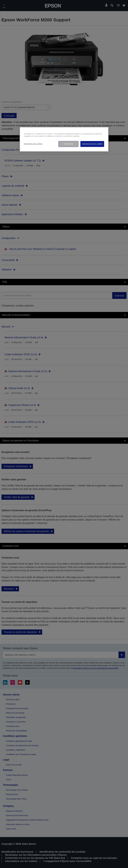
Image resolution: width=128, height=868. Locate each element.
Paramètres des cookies (33, 144)
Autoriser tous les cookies (92, 144)
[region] (64, 139)
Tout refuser (68, 144)
